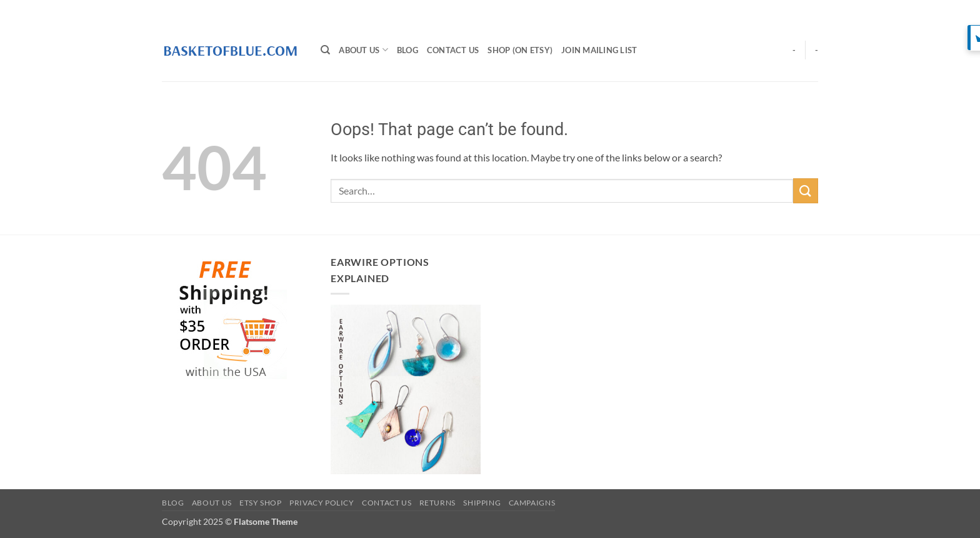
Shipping (482, 503)
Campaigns (532, 503)
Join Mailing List (599, 50)
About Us (363, 50)
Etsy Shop (261, 503)
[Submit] (806, 190)
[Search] (325, 50)
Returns (437, 503)
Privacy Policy (322, 503)
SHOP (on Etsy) (520, 50)
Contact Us (453, 50)
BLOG (407, 50)
